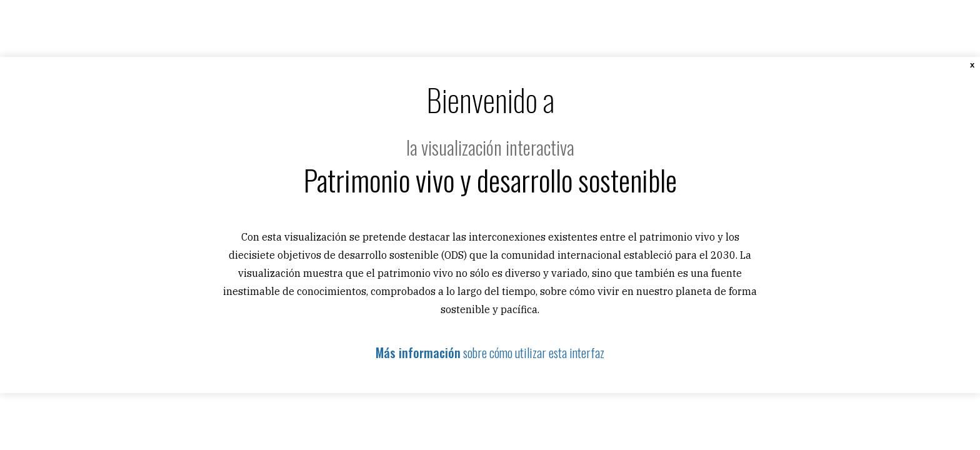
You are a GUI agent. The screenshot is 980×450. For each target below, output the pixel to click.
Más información (418, 352)
